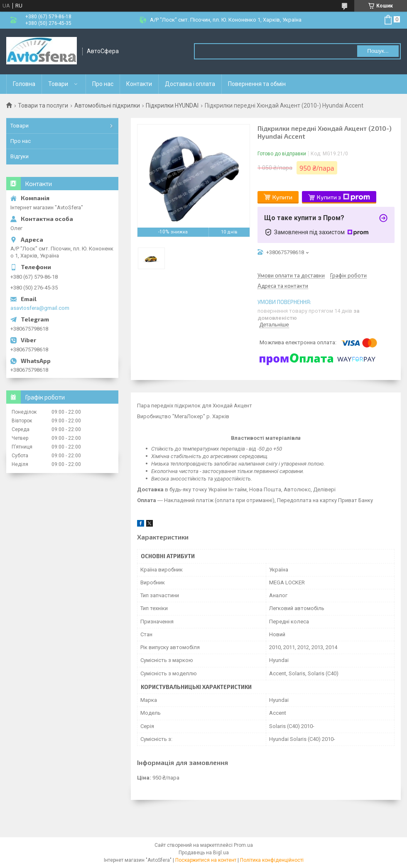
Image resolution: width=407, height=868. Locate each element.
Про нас (103, 84)
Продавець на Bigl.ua (204, 853)
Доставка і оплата (190, 84)
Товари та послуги (43, 105)
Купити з (343, 197)
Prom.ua (243, 845)
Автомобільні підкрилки (107, 105)
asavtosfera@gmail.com (40, 308)
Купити (282, 197)
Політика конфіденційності (272, 860)
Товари (58, 84)
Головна (24, 84)
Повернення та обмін (257, 84)
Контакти (139, 84)
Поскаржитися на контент (206, 860)
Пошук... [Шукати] (378, 51)
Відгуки (20, 156)
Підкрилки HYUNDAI (172, 105)
